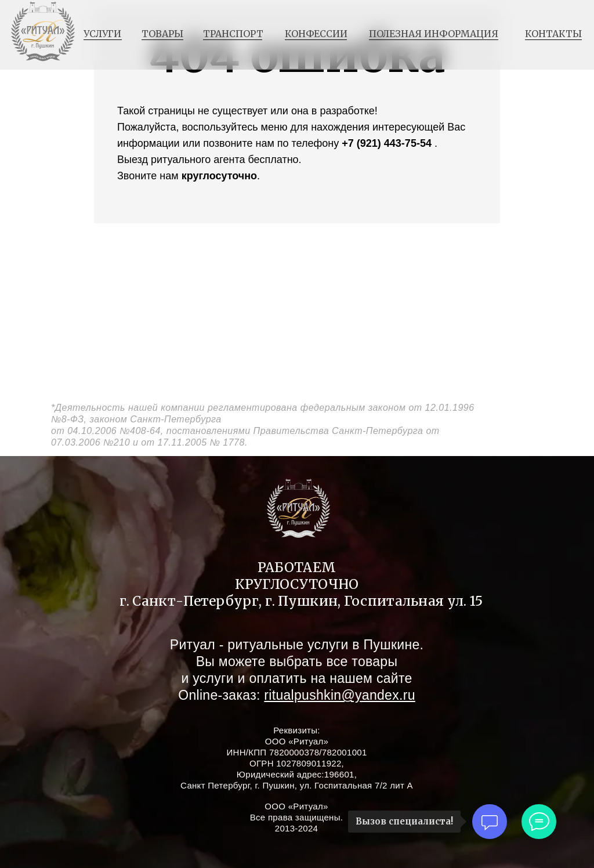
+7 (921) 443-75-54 (387, 143)
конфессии (316, 34)
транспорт (233, 34)
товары (162, 34)
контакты (553, 34)
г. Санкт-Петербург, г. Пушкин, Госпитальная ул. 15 (301, 601)
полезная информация (434, 34)
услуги (102, 34)
